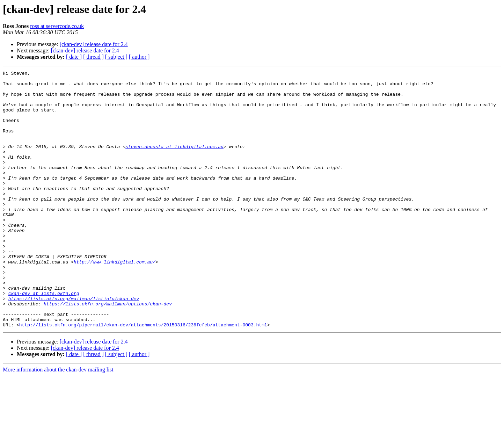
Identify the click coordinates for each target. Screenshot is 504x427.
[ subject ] (116, 57)
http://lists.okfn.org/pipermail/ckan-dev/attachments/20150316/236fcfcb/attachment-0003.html (143, 376)
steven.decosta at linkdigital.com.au (174, 162)
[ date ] (74, 57)
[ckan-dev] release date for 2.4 (94, 44)
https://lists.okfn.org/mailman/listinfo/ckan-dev (74, 345)
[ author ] (139, 57)
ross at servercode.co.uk (57, 26)
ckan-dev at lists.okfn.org (44, 338)
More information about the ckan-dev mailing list (58, 421)
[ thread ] (93, 57)
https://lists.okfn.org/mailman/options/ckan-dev (108, 351)
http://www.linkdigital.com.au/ (115, 301)
